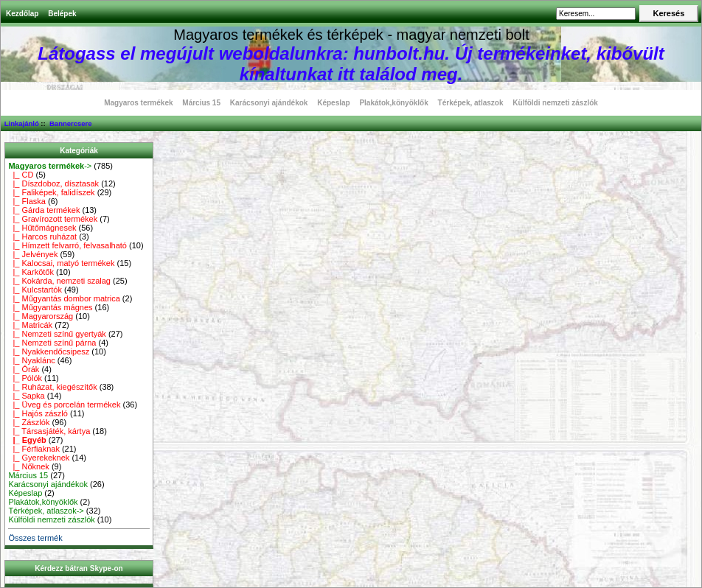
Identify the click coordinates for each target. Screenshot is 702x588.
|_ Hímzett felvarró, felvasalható (67, 245)
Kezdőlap (22, 14)
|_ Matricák (30, 325)
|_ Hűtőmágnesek (42, 228)
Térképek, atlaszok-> (46, 511)
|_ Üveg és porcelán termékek (64, 405)
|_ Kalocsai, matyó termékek (61, 263)
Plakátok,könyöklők (393, 103)
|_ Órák (24, 369)
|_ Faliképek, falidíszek (51, 192)
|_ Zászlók (29, 422)
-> (50, 166)
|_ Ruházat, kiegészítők (52, 387)
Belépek (62, 14)
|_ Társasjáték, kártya (49, 431)
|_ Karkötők (31, 272)
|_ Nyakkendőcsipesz (49, 351)
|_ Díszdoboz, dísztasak (53, 183)
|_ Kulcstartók (35, 290)
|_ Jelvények (33, 254)
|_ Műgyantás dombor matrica (64, 298)
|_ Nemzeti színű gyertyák (57, 334)
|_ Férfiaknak (34, 449)
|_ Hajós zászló (38, 413)
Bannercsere (71, 123)
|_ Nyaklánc (31, 360)
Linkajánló (22, 123)
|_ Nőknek (28, 466)
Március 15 (201, 103)
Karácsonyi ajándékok (269, 103)
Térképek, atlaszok (471, 103)
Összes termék (35, 538)
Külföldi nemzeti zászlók (555, 103)
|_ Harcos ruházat (42, 237)
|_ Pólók (25, 378)
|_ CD (21, 175)
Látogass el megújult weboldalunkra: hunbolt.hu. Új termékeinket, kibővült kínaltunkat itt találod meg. (351, 64)
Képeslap (333, 103)
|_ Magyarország (41, 316)
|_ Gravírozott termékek (53, 219)
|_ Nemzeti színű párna (52, 343)
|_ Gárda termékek (44, 210)
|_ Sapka (26, 396)
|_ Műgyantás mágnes (50, 307)
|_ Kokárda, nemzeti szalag (59, 281)
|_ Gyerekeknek (39, 458)
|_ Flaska (27, 201)
